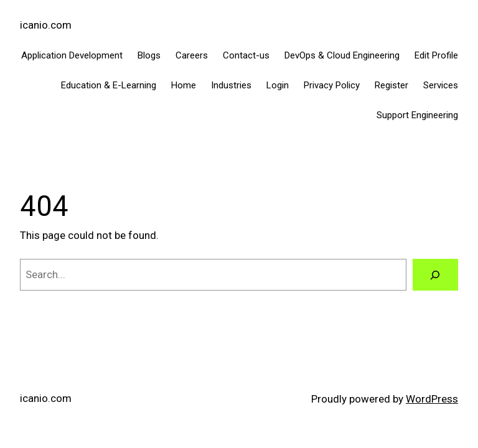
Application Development (72, 55)
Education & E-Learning (109, 85)
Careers (192, 55)
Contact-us (246, 55)
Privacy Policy (332, 85)
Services (441, 85)
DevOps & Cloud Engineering (342, 55)
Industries (231, 85)
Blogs (149, 55)
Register (391, 85)
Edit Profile (436, 55)
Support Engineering (417, 115)
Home (184, 85)
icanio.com (46, 25)
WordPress (432, 399)
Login (278, 85)
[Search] (435, 275)
